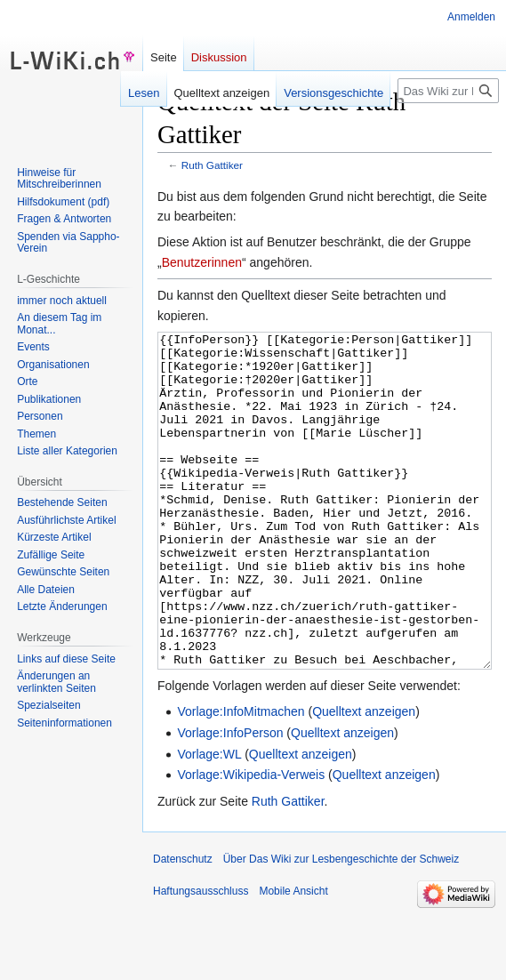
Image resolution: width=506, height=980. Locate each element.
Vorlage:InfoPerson (230, 799)
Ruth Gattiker (212, 165)
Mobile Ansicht (293, 958)
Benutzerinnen (202, 262)
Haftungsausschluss (201, 958)
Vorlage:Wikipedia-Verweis (251, 841)
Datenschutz (183, 926)
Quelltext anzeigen (364, 778)
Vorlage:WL (209, 821)
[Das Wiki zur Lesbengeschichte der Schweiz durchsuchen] (448, 91)
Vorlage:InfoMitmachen (241, 778)
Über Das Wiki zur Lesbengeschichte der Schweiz (341, 926)
